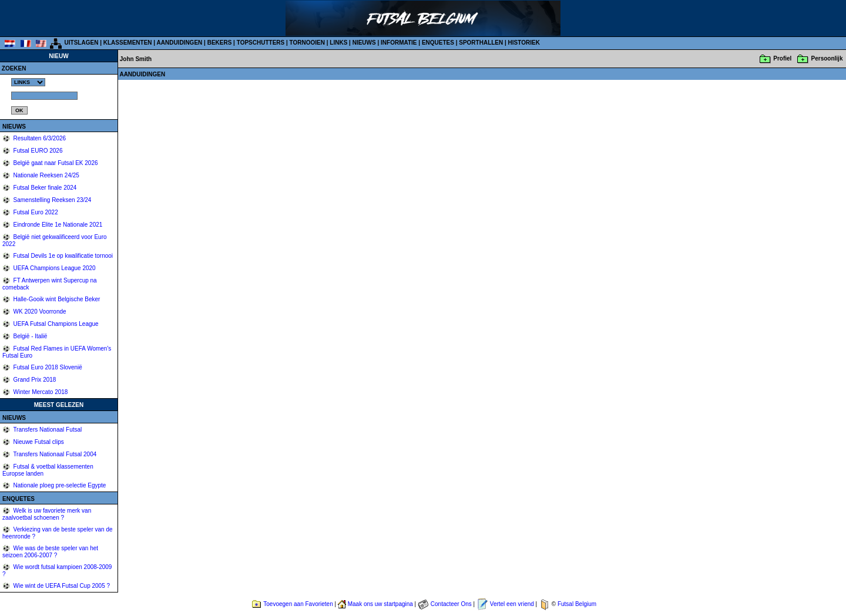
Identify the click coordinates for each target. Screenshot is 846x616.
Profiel (782, 58)
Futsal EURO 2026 (37, 151)
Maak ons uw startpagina (380, 604)
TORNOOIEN (307, 43)
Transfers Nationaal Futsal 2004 (54, 454)
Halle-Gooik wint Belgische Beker (56, 299)
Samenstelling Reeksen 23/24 (52, 200)
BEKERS (220, 43)
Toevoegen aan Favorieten (298, 604)
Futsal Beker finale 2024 (44, 188)
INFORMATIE (399, 43)
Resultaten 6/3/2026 (39, 138)
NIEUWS (364, 43)
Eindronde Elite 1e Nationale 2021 (57, 225)
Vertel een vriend (512, 604)
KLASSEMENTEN (128, 43)
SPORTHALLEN (481, 43)
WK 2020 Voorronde (39, 312)
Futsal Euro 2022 (35, 212)
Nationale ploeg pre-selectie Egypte (59, 485)
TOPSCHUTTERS (261, 43)
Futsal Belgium (577, 604)
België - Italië (30, 336)
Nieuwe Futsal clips (38, 442)
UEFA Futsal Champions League (55, 324)
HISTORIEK (524, 43)
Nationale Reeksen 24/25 (46, 175)
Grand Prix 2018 (34, 380)
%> (28, 82)
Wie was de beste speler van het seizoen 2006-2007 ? (50, 552)
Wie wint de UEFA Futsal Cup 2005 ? (61, 586)
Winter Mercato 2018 (40, 392)
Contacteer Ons (451, 604)
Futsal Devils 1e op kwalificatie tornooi (62, 256)
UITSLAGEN (82, 43)
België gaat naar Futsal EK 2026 (55, 163)
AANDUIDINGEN (180, 43)
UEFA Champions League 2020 (54, 268)
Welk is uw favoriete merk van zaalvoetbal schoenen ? (47, 514)
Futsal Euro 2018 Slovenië (47, 367)
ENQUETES (438, 43)
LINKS (338, 43)
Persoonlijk (827, 58)
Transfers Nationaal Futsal (47, 430)
